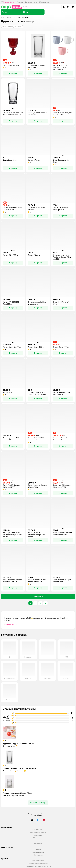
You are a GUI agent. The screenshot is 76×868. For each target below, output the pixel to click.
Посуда (9, 17)
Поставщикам (38, 855)
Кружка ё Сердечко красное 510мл (19, 744)
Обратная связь (38, 838)
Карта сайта (38, 844)
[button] (26, 12)
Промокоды (38, 835)
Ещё (3, 17)
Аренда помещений (38, 852)
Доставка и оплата (38, 829)
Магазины (38, 841)
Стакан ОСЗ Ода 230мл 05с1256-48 (19, 768)
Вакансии (38, 849)
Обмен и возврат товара (38, 832)
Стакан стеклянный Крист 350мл (18, 793)
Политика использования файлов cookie (38, 866)
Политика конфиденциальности (38, 864)
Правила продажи (38, 861)
